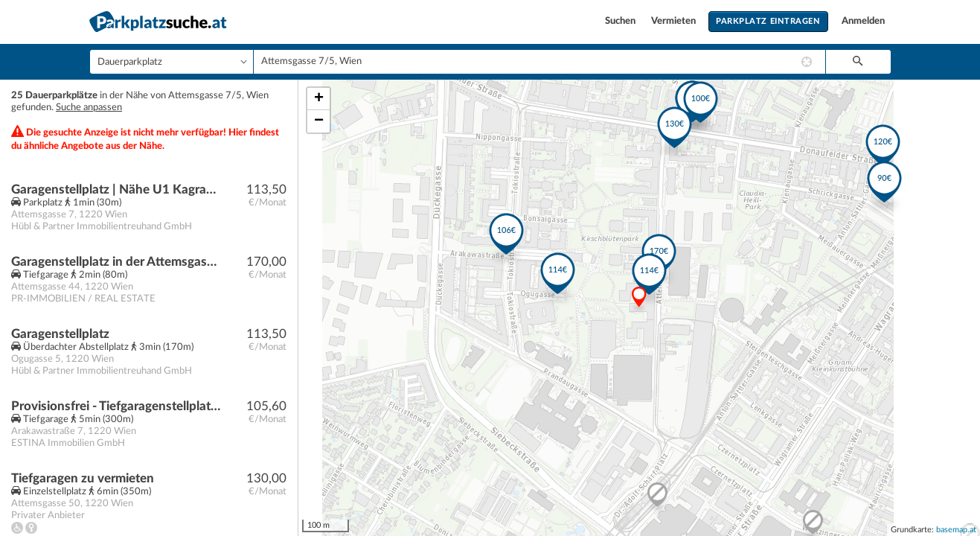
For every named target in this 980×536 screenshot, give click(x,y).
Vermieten (675, 21)
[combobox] (539, 62)
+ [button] (319, 99)
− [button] (319, 121)
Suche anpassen (89, 108)
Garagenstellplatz (60, 334)
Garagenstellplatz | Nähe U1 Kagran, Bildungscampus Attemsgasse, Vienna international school (116, 189)
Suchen (621, 21)
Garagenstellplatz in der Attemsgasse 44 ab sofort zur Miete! (116, 262)
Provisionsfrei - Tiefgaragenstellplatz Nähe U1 (116, 406)
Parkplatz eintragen (768, 21)
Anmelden (863, 21)
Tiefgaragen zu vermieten (83, 478)
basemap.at (956, 530)
